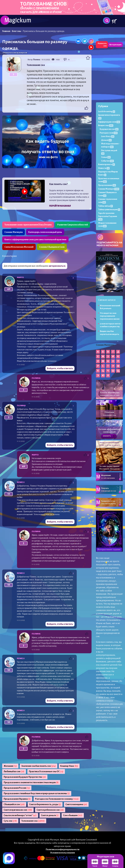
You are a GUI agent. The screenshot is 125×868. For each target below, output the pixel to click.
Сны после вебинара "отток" (20, 815)
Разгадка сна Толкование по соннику (57, 799)
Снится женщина (76, 804)
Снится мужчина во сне (18, 810)
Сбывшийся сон (14, 804)
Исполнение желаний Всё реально (110, 307)
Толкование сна (33, 821)
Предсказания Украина (17, 799)
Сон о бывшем (73, 815)
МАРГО (20, 277)
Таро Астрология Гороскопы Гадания (108, 216)
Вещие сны (106, 125)
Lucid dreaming (107, 111)
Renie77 (21, 482)
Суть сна (10, 821)
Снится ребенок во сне (50, 810)
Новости (104, 168)
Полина (37, 60)
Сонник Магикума (14, 232)
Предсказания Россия (17, 788)
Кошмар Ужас (69, 766)
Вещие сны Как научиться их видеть (110, 333)
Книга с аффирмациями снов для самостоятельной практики (35, 240)
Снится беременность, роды (45, 804)
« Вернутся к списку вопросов (15, 53)
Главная (6, 31)
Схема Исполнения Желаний (19, 247)
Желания (10, 766)
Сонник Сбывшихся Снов (52, 247)
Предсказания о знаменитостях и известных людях (31, 782)
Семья (106, 157)
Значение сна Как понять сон (39, 766)
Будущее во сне (109, 129)
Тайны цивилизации (109, 209)
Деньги (106, 140)
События (108, 161)
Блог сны (17, 31)
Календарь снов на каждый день (45, 232)
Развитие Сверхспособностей (73, 225)
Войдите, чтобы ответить (60, 368)
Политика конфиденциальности (63, 849)
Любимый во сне (14, 771)
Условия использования (62, 853)
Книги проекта (107, 164)
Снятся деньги (50, 815)
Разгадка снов (109, 133)
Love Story (108, 136)
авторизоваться (57, 266)
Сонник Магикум (109, 189)
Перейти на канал (60, 206)
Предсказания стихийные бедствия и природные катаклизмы (37, 793)
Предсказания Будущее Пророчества (25, 777)
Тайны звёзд (106, 206)
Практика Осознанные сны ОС (46, 771)
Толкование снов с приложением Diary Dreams (28, 225)
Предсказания (107, 185)
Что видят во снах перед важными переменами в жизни (110, 316)
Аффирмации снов (109, 122)
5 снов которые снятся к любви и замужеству (110, 325)
